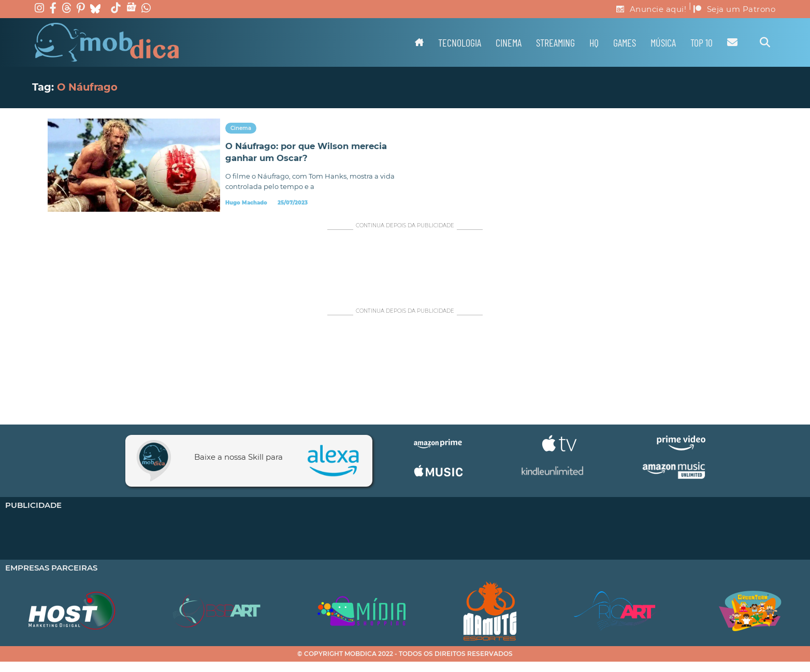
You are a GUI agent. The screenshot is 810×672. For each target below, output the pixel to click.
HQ (594, 42)
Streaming (555, 42)
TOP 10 (701, 42)
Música (663, 42)
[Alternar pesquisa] (765, 42)
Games (625, 42)
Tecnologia (460, 42)
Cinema (509, 42)
